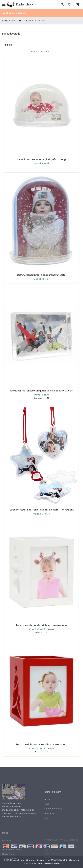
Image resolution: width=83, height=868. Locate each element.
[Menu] (4, 4)
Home (5, 21)
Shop (14, 21)
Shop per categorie (15, 13)
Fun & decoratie (28, 21)
